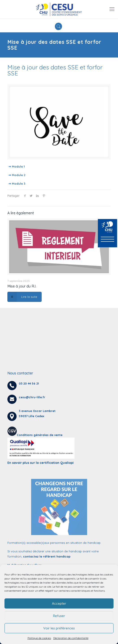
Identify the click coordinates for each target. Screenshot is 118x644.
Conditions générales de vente (40, 435)
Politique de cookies (39, 638)
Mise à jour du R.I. (22, 286)
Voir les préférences (59, 628)
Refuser (59, 616)
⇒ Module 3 (17, 184)
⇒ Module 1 (17, 166)
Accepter (59, 603)
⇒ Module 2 (17, 175)
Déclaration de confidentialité (71, 638)
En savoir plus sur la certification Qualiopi (41, 463)
